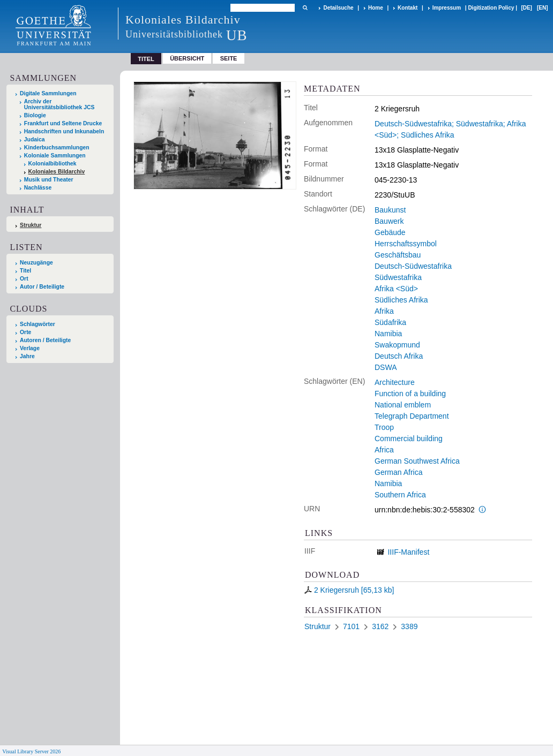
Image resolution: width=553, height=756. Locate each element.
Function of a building (410, 394)
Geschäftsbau (398, 255)
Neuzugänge (36, 263)
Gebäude (390, 232)
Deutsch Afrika (399, 356)
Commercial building (409, 439)
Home (376, 8)
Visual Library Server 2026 (31, 751)
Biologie (35, 115)
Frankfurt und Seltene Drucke (63, 123)
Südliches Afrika (401, 300)
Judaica (35, 139)
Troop (384, 427)
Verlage (30, 348)
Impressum (447, 8)
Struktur (31, 225)
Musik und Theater (49, 180)
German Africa (398, 472)
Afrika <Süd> (396, 289)
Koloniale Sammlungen (55, 156)
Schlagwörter (38, 324)
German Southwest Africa (417, 461)
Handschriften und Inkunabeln (64, 131)
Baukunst (390, 210)
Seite (229, 58)
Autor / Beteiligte (42, 287)
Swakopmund (397, 345)
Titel (25, 271)
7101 (351, 626)
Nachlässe (38, 188)
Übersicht (187, 58)
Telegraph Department (412, 416)
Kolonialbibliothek (53, 164)
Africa (384, 450)
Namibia (388, 334)
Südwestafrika (398, 277)
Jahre (27, 356)
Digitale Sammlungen (48, 93)
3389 (409, 626)
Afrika (384, 311)
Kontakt (408, 8)
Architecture (395, 382)
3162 (380, 626)
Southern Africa (400, 495)
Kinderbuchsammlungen (57, 148)
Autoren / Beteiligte (45, 340)
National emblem (403, 405)
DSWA (386, 367)
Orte (25, 332)
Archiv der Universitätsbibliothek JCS (59, 104)
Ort (24, 279)
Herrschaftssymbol (406, 244)
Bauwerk (389, 221)
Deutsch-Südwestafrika (413, 266)
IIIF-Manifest (408, 552)
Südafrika (390, 322)
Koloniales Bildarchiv (57, 172)
